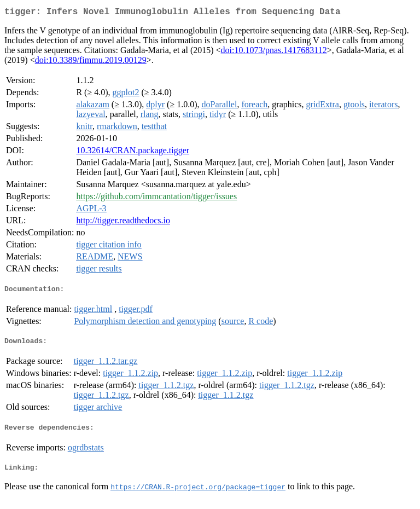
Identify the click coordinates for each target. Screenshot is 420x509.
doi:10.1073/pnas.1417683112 (274, 52)
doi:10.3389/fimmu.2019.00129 (91, 62)
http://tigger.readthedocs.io (123, 222)
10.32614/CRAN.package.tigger (133, 152)
